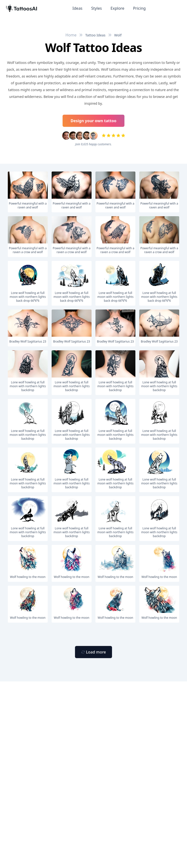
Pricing (139, 8)
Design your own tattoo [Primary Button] (93, 121)
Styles (97, 8)
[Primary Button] (93, 652)
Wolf (118, 35)
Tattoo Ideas (95, 35)
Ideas (78, 8)
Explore (117, 8)
